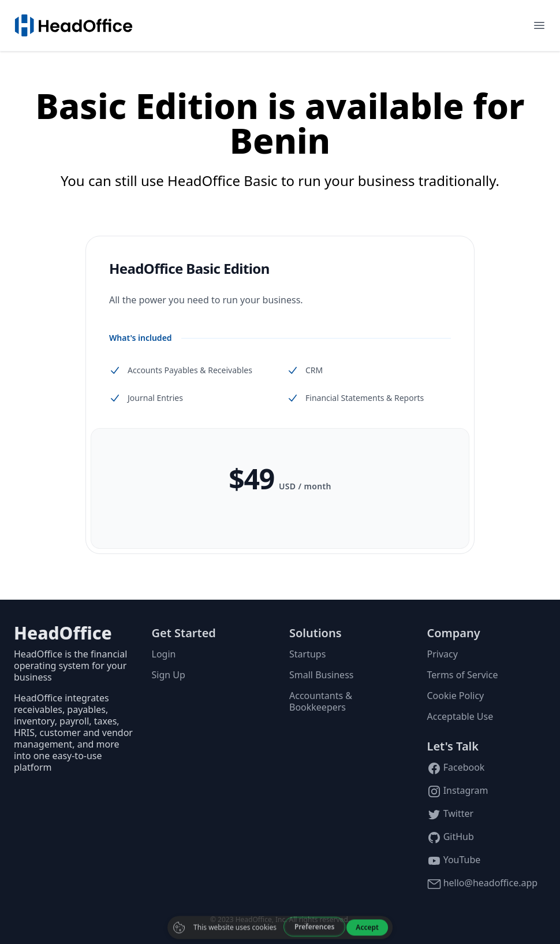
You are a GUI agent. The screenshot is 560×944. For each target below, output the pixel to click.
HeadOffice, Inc (261, 919)
